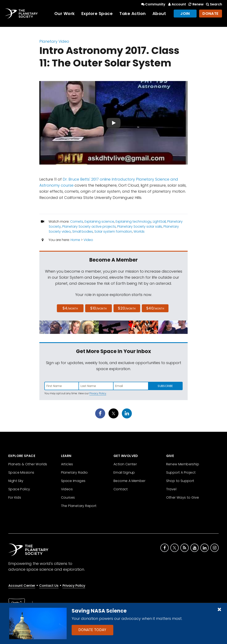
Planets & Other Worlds (28, 464)
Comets (77, 222)
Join (185, 13)
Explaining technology (133, 222)
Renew (196, 4)
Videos (67, 489)
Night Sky (16, 481)
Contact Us (49, 586)
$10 (98, 308)
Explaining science (99, 222)
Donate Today (92, 630)
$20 (127, 308)
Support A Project (181, 472)
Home (75, 240)
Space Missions (21, 472)
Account (176, 4)
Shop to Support (180, 481)
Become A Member (129, 481)
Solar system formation (113, 232)
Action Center (125, 464)
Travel (171, 489)
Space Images (73, 481)
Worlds (139, 232)
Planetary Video (54, 41)
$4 (70, 308)
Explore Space (97, 14)
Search (214, 4)
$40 (155, 308)
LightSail (159, 222)
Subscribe (165, 386)
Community (153, 4)
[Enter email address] (131, 386)
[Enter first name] (62, 386)
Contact (121, 489)
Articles (67, 464)
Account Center (22, 586)
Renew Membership (183, 464)
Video (88, 240)
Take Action (133, 14)
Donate (211, 13)
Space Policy (19, 489)
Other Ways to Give (183, 497)
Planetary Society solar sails (140, 227)
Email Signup (124, 472)
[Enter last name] (96, 386)
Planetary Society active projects (89, 227)
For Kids (15, 497)
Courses (68, 497)
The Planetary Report (79, 506)
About (159, 14)
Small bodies (83, 232)
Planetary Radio (74, 472)
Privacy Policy (98, 393)
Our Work (65, 14)
